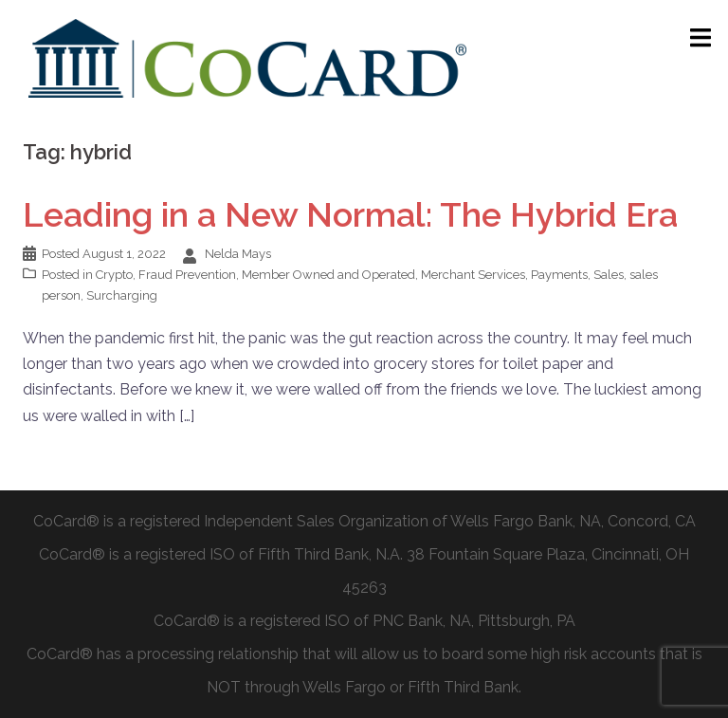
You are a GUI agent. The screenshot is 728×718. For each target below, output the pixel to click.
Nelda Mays (238, 254)
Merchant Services (473, 275)
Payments (559, 275)
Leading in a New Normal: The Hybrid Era (350, 214)
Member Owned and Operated (328, 275)
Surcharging (122, 295)
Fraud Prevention (187, 275)
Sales (609, 275)
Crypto (114, 275)
